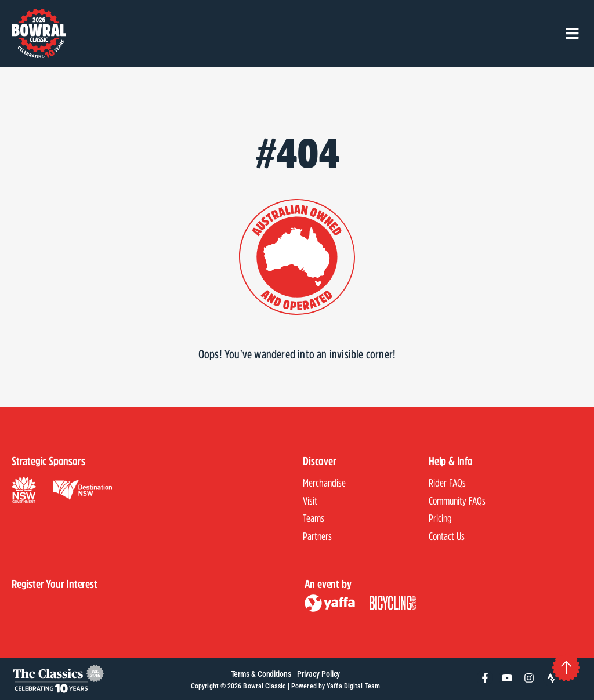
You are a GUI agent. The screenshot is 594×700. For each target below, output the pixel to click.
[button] (572, 33)
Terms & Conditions (261, 674)
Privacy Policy (319, 674)
